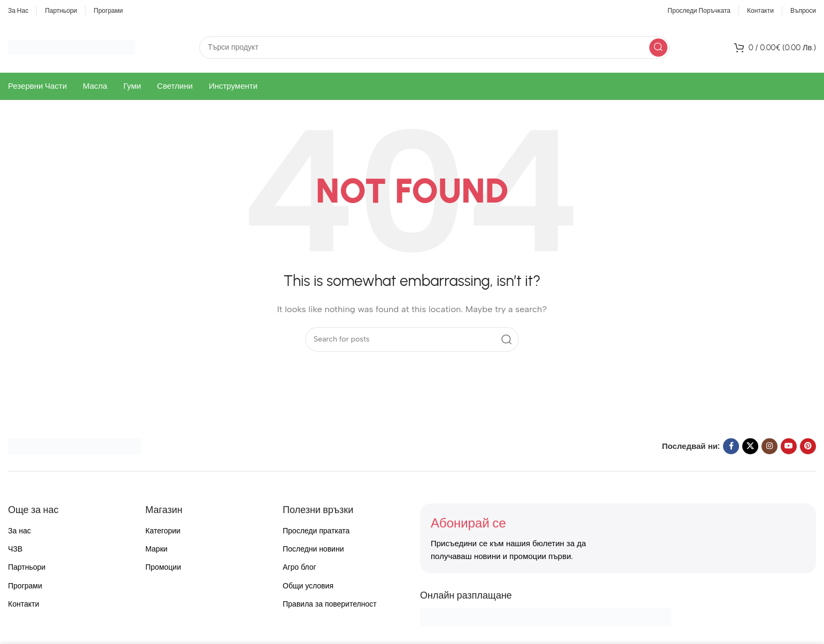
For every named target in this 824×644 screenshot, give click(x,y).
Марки (156, 549)
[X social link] (750, 446)
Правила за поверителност (330, 604)
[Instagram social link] (769, 446)
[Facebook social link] (731, 446)
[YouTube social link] (789, 446)
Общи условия (308, 586)
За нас (20, 531)
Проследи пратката (316, 531)
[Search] (434, 48)
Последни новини (313, 549)
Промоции (163, 567)
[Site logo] (72, 46)
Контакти (24, 604)
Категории (163, 531)
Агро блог (300, 567)
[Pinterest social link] (808, 446)
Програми (25, 586)
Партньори (27, 567)
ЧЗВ (15, 549)
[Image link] (75, 446)
